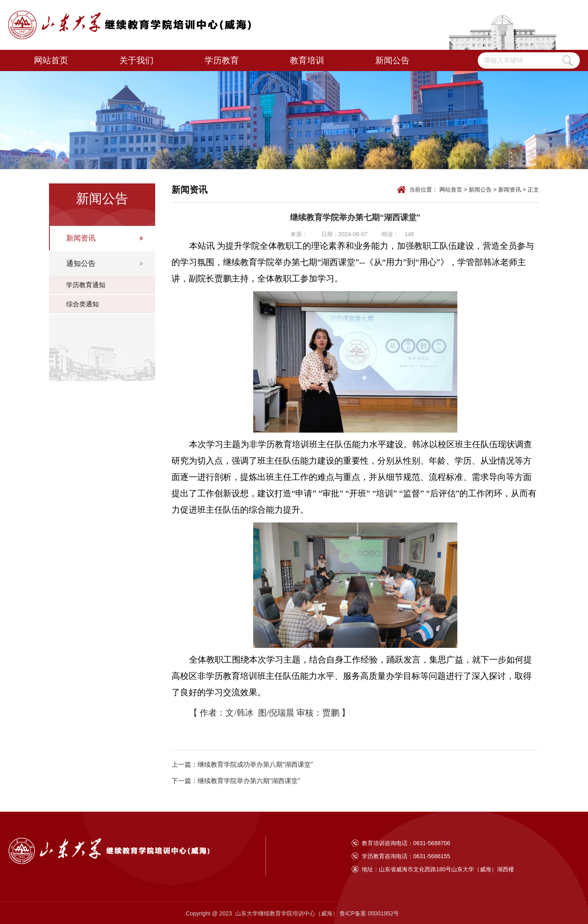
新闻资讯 (81, 238)
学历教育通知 (86, 285)
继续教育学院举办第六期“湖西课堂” (249, 781)
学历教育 (222, 60)
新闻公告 (392, 60)
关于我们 (136, 60)
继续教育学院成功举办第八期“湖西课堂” (255, 764)
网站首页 (51, 60)
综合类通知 (82, 304)
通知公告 (81, 263)
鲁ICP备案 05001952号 (370, 913)
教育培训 (307, 60)
